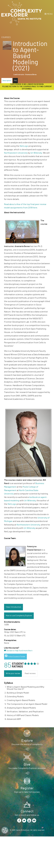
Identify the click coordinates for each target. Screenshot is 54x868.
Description (7, 81)
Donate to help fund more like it (19, 651)
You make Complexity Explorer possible (27, 768)
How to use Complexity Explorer (19, 616)
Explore (27, 741)
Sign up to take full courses (27, 792)
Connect (27, 811)
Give (27, 765)
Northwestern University (16, 153)
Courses (6, 37)
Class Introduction (13, 607)
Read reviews (30, 673)
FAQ (15, 81)
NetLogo (24, 146)
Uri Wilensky (36, 153)
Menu (50, 14)
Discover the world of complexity (27, 744)
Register (27, 788)
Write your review (13, 673)
